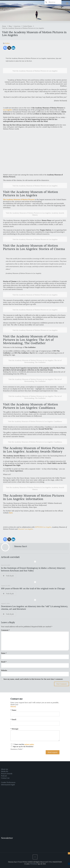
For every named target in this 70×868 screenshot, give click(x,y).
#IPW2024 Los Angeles (43, 527)
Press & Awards (7, 774)
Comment (5, 630)
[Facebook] (5, 48)
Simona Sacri (21, 546)
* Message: (15, 729)
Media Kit (5, 771)
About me (5, 769)
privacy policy (29, 744)
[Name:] (35, 714)
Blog (10, 26)
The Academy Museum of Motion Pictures (19, 200)
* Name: (14, 710)
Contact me (5, 778)
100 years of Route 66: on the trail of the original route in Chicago (33, 588)
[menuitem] (7, 43)
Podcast (4, 776)
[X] (9, 48)
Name (4, 653)
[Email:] (35, 723)
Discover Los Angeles (25, 529)
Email (4, 662)
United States (27, 26)
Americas (17, 26)
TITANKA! (34, 864)
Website (4, 670)
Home (4, 26)
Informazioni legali (8, 785)
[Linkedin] (13, 48)
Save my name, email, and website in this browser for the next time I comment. (33, 679)
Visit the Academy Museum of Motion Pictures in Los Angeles (23, 28)
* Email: (13, 719)
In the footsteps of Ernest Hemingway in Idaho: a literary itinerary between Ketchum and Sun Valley (33, 569)
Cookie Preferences (8, 782)
